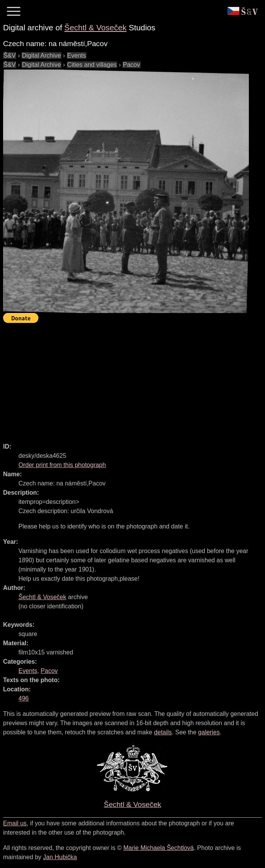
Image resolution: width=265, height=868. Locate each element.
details (163, 732)
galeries (209, 732)
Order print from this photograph (62, 465)
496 (24, 698)
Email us (15, 823)
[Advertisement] (134, 379)
